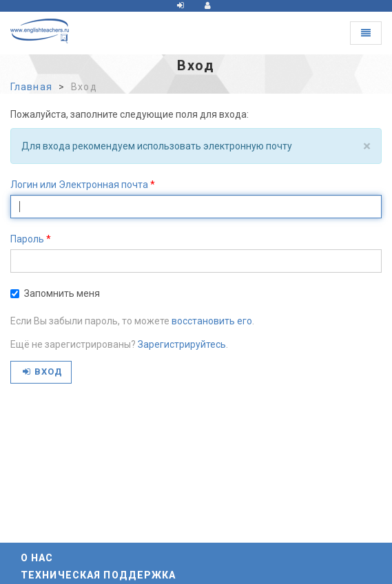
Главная (31, 87)
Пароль (27, 239)
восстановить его (212, 321)
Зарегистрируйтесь (182, 344)
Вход (43, 372)
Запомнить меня (55, 293)
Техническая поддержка (99, 575)
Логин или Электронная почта (79, 185)
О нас (37, 558)
